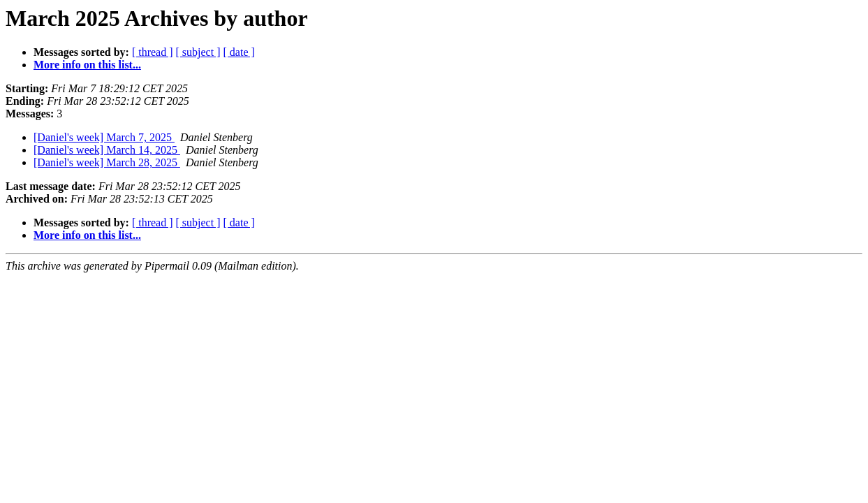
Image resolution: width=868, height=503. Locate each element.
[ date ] (239, 52)
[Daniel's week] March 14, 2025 (107, 150)
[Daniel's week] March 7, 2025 (104, 137)
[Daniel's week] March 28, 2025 (107, 162)
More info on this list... (87, 65)
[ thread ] (153, 52)
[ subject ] (198, 52)
